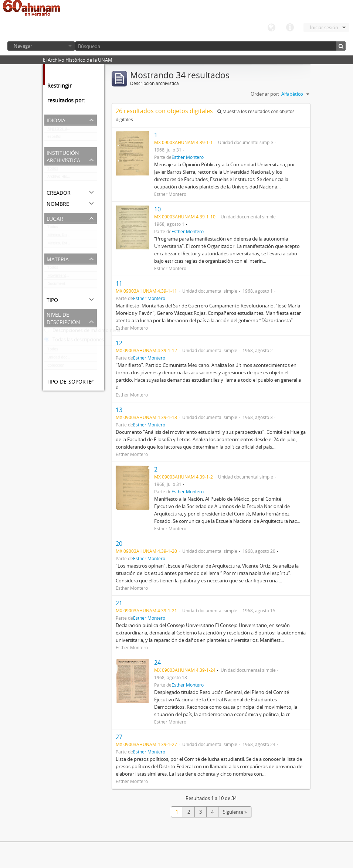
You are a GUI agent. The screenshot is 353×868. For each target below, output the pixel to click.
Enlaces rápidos (290, 28)
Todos (53, 170)
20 (119, 544)
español (54, 138)
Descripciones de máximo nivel (82, 332)
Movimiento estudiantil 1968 (72, 277)
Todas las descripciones (74, 341)
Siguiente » (235, 812)
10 (157, 209)
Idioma (271, 28)
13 (119, 410)
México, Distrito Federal (68, 236)
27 (119, 737)
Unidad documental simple (71, 359)
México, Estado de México (70, 245)
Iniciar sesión (324, 27)
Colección (56, 367)
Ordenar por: (265, 94)
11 (119, 283)
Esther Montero (188, 157)
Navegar (23, 46)
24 (157, 663)
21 (119, 603)
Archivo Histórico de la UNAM (72, 178)
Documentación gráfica (68, 285)
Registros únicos (62, 130)
